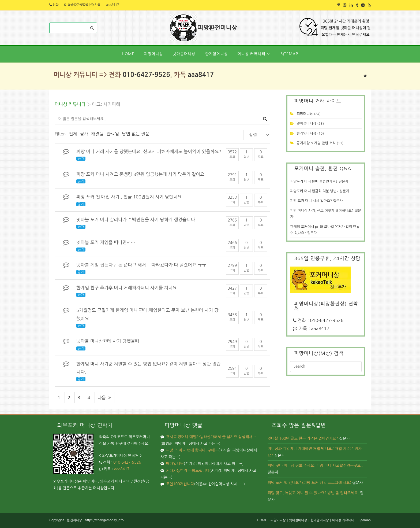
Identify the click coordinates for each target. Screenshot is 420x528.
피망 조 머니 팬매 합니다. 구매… (192, 450)
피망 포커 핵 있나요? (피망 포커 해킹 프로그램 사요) (309, 483)
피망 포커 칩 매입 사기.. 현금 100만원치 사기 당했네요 (129, 197)
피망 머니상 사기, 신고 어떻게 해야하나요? (322, 211)
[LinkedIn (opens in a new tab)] (351, 5)
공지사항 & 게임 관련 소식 (316, 143)
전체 (73, 134)
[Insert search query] (326, 367)
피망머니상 (305, 114)
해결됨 (97, 134)
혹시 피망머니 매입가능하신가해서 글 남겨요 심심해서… (211, 437)
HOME (262, 520)
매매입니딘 (175, 464)
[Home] (365, 76)
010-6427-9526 (76, 5)
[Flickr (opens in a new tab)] (363, 5)
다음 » (104, 398)
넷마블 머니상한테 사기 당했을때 (108, 341)
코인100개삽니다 (180, 484)
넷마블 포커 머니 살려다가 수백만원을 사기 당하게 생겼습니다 (136, 220)
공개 (84, 134)
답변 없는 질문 (136, 134)
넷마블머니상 (306, 123)
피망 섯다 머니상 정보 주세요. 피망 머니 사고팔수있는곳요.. (315, 466)
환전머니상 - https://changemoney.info (95, 520)
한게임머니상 (306, 133)
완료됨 (113, 134)
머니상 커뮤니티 (70, 104)
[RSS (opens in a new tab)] (368, 5)
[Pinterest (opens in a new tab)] (339, 5)
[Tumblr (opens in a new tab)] (357, 5)
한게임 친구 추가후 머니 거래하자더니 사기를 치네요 (127, 288)
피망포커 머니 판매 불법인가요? (314, 181)
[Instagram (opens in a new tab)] (345, 5)
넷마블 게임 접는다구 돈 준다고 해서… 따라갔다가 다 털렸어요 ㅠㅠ (141, 265)
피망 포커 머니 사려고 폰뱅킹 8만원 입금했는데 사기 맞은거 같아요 (140, 174)
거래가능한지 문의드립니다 (188, 471)
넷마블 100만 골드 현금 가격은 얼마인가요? (303, 438)
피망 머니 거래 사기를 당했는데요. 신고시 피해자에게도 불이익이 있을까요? (149, 152)
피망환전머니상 (218, 28)
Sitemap (365, 520)
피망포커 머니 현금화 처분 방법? (314, 191)
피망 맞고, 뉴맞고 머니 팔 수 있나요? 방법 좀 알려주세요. (313, 493)
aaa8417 (113, 5)
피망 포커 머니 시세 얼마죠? (311, 201)
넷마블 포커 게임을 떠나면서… (106, 242)
